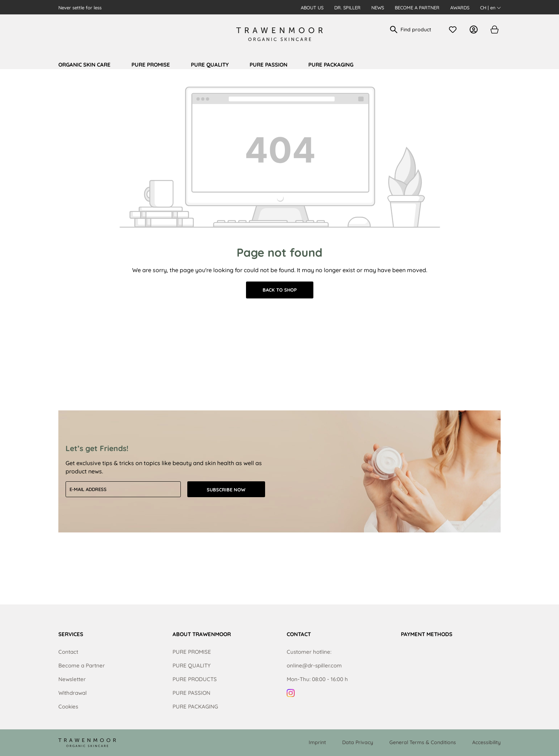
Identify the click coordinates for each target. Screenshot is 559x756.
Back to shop (280, 290)
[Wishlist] (455, 30)
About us (312, 8)
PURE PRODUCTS (195, 679)
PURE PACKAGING (195, 706)
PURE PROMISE (192, 652)
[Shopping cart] (494, 30)
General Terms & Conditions (423, 742)
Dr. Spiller (347, 8)
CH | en (490, 8)
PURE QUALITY (192, 665)
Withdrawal (73, 693)
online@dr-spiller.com (314, 665)
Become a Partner (417, 8)
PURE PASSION (191, 693)
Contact (68, 652)
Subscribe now (226, 490)
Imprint (317, 742)
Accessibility (486, 742)
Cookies (68, 706)
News (378, 8)
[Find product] (419, 30)
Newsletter (72, 679)
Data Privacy (358, 742)
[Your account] (475, 30)
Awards (460, 8)
